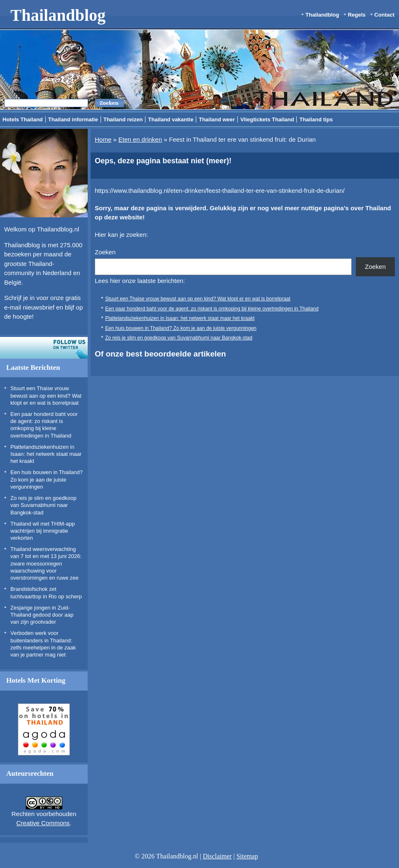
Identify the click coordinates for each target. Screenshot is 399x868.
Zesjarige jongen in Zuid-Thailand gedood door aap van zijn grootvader (42, 615)
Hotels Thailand (23, 119)
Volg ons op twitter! (44, 348)
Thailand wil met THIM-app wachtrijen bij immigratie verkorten (43, 531)
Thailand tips (316, 119)
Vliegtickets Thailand (267, 119)
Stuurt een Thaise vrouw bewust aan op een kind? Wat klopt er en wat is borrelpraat (46, 396)
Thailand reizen (123, 119)
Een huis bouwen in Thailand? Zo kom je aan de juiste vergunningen (47, 479)
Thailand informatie (73, 119)
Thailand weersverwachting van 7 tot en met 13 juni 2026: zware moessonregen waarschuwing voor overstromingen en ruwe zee (46, 563)
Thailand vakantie (171, 119)
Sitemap (247, 856)
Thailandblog (58, 15)
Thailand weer (217, 119)
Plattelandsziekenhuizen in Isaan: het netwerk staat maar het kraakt (46, 454)
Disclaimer (217, 856)
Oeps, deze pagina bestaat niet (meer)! (163, 161)
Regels (357, 15)
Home (103, 139)
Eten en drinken (140, 139)
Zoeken (105, 252)
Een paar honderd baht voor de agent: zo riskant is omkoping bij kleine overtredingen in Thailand (212, 309)
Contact (384, 15)
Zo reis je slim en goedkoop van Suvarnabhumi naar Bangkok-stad (43, 505)
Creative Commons (43, 823)
